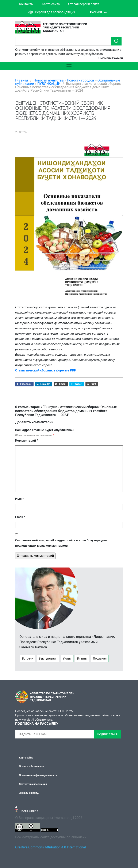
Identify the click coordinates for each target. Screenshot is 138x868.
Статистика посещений (33, 784)
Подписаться (107, 734)
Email (20, 517)
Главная (22, 80)
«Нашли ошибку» (29, 793)
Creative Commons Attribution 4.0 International (51, 847)
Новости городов (80, 80)
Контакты (26, 4)
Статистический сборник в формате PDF (45, 370)
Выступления (48, 658)
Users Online (27, 809)
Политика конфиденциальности (38, 775)
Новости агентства (49, 80)
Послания (100, 658)
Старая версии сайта (84, 4)
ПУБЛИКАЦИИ (49, 84)
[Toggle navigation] (69, 66)
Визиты (82, 658)
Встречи (28, 658)
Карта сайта (51, 4)
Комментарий (27, 441)
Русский (99, 12)
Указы (67, 658)
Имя (20, 499)
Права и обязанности (32, 767)
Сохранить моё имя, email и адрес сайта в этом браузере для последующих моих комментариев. (61, 543)
